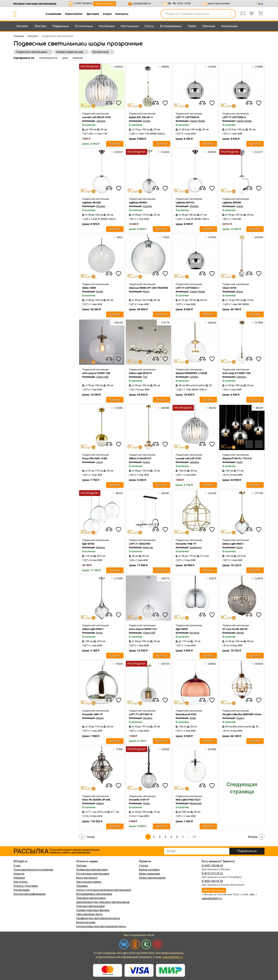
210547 (117, 152)
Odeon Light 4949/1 (93, 629)
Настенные (107, 26)
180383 (164, 408)
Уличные (209, 26)
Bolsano (101, 547)
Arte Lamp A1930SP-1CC (143, 629)
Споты (149, 26)
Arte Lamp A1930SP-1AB (96, 373)
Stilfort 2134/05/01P (140, 458)
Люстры (40, 26)
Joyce (99, 462)
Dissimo (147, 206)
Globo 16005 (89, 288)
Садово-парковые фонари (93, 910)
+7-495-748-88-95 (83, 3)
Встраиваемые (171, 26)
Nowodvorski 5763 (186, 714)
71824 (165, 237)
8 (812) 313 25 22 (212, 873)
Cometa (194, 377)
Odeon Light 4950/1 (233, 544)
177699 (117, 578)
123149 (211, 493)
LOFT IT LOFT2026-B (187, 117)
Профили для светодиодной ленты (98, 918)
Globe (193, 718)
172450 (117, 408)
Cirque (146, 803)
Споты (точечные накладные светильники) (104, 890)
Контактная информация (30, 894)
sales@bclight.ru (142, 3)
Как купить (21, 882)
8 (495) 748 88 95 (212, 866)
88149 (258, 408)
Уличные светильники (90, 906)
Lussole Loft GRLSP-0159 (96, 117)
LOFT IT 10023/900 (140, 544)
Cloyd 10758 (229, 288)
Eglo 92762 (88, 544)
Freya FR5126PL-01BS (95, 458)
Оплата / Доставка (26, 886)
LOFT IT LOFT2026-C (187, 288)
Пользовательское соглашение (33, 870)
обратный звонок (105, 4)
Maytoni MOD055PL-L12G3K (191, 373)
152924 (257, 664)
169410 (211, 322)
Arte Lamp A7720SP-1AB (236, 373)
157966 (211, 749)
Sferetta (101, 206)
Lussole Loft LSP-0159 (188, 458)
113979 (257, 578)
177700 (257, 493)
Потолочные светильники (93, 874)
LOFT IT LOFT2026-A (234, 117)
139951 (211, 664)
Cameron (241, 377)
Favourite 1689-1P (92, 714)
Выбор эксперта (149, 870)
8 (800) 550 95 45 (212, 881)
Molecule (148, 547)
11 (194, 837)
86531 (118, 493)
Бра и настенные (87, 878)
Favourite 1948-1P (186, 544)
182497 (164, 493)
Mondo (240, 633)
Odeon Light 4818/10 (140, 373)
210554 (211, 152)
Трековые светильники (91, 898)
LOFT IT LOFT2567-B (141, 714)
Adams (100, 803)
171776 (164, 322)
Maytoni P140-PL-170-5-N (237, 458)
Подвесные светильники (92, 870)
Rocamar (195, 633)
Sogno (146, 462)
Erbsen (100, 718)
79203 (118, 664)
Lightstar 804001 (138, 203)
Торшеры (82, 886)
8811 (119, 237)
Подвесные (61, 26)
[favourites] (119, 103)
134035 (164, 749)
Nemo (146, 292)
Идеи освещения (150, 874)
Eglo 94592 (182, 629)
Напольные (229, 26)
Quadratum (196, 547)
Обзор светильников (152, 878)
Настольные (130, 26)
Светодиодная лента (89, 914)
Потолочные (84, 26)
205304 (257, 237)
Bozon (240, 292)
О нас (17, 866)
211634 (164, 152)
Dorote (147, 121)
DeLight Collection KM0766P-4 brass (243, 714)
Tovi (145, 377)
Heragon (147, 718)
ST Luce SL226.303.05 (235, 629)
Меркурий (195, 803)
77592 (118, 749)
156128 (117, 322)
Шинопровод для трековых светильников (103, 902)
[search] (231, 14)
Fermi (239, 462)
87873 (211, 578)
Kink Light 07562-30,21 (188, 800)
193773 (164, 578)
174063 (211, 237)
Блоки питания (86, 922)
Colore (240, 206)
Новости (19, 874)
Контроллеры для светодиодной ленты (101, 926)
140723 (164, 664)
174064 (211, 67)
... (189, 837)
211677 (257, 152)
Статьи (144, 866)
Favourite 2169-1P (139, 800)
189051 (164, 67)
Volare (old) (102, 377)
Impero (240, 718)
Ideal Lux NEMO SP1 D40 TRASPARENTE (151, 288)
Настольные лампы (89, 882)
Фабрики (19, 878)
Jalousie (101, 121)
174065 (257, 67)
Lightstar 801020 (92, 203)
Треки (192, 26)
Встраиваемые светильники (94, 894)
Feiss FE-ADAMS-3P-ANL (97, 800)
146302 (117, 67)
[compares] (109, 103)
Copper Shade (197, 121)
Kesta (239, 547)
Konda (100, 292)
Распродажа (22, 890)
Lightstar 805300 (232, 203)
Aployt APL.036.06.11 (141, 117)
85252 (211, 408)
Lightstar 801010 (185, 203)
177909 (257, 322)
